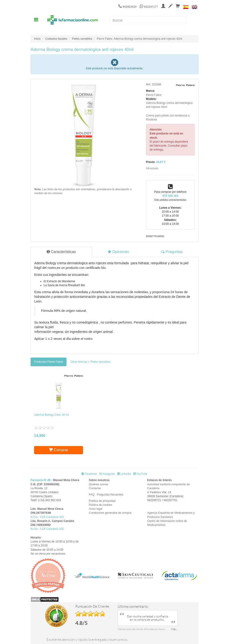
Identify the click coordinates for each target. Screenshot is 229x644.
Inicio (37, 39)
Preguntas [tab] (172, 252)
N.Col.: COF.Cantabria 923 (47, 517)
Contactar (95, 488)
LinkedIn (124, 474)
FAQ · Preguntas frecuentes (106, 495)
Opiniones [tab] (118, 252)
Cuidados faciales (56, 39)
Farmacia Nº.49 (41, 480)
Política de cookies (101, 505)
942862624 (127, 7)
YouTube (140, 474)
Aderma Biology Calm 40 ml (51, 415)
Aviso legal (96, 509)
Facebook (89, 474)
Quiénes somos (99, 484)
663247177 (149, 7)
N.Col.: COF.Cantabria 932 (47, 529)
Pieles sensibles (82, 39)
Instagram (107, 474)
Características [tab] (61, 252)
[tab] (49, 362)
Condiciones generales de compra (110, 513)
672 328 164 (170, 196)
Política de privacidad (102, 501)
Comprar (59, 450)
